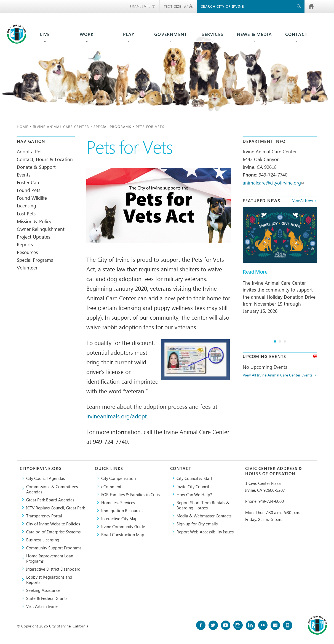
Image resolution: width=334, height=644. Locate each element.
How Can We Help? (194, 494)
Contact (296, 34)
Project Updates (34, 237)
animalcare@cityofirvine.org (273, 183)
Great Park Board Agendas (50, 500)
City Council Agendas (46, 478)
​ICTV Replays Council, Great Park (56, 508)
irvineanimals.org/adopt (117, 416)
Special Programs (112, 126)
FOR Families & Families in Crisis (131, 494)
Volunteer (27, 268)
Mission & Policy (34, 221)
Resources (27, 252)
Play (129, 34)
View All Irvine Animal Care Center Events (278, 375)
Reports (25, 244)
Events (24, 175)
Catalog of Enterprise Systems (53, 532)
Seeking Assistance (43, 590)
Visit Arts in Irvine (42, 606)
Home (23, 126)
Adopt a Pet (29, 151)
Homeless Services (118, 502)
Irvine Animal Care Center (61, 126)
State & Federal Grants (47, 598)
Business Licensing (43, 540)
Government (171, 34)
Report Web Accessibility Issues (205, 532)
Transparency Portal (44, 516)
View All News (303, 201)
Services (213, 34)
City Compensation (118, 478)
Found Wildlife (32, 198)
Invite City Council (193, 486)
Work (87, 34)
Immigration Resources (122, 510)
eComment (111, 486)
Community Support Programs (54, 548)
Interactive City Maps (120, 518)
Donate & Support (36, 167)
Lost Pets (26, 213)
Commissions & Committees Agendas (52, 489)
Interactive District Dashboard (53, 569)
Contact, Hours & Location (45, 159)
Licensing (26, 205)
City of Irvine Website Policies (53, 524)
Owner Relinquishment (41, 229)
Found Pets (29, 190)
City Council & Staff (194, 478)
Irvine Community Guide (123, 526)
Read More (255, 272)
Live (45, 34)
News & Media (255, 34)
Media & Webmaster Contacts (204, 516)
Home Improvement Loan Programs (50, 558)
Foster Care (29, 182)
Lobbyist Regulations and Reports (49, 579)
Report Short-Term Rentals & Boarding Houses (203, 505)
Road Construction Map (123, 534)
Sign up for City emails (197, 524)
